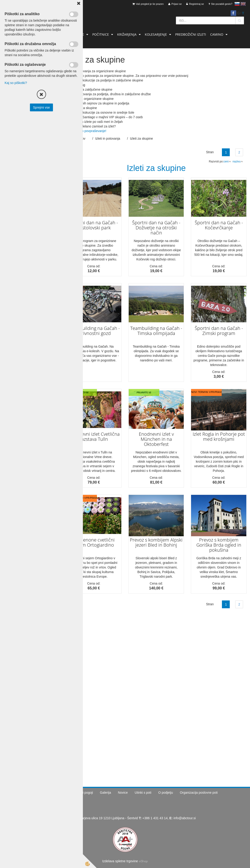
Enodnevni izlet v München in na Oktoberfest (156, 439)
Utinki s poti (143, 793)
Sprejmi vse (41, 107)
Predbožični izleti (191, 34)
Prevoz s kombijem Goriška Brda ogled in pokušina (219, 545)
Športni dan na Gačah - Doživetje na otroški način (156, 228)
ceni (227, 161)
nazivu (238, 161)
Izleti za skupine (142, 138)
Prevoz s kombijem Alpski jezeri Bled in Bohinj (156, 542)
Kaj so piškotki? (16, 83)
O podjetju (166, 793)
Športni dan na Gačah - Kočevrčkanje (219, 225)
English (243, 4)
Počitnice (101, 34)
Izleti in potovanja (108, 138)
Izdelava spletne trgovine (120, 861)
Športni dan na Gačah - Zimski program (219, 331)
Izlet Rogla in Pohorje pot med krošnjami (219, 437)
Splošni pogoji (83, 793)
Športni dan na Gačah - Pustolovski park (94, 225)
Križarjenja (127, 34)
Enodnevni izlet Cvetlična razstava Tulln (94, 437)
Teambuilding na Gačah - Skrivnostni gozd (94, 331)
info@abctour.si (185, 818)
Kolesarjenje (156, 34)
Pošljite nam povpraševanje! (86, 131)
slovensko (237, 4)
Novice (123, 793)
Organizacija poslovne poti (199, 793)
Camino (217, 34)
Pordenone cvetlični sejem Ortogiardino (94, 542)
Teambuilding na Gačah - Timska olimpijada (156, 331)
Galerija (105, 793)
